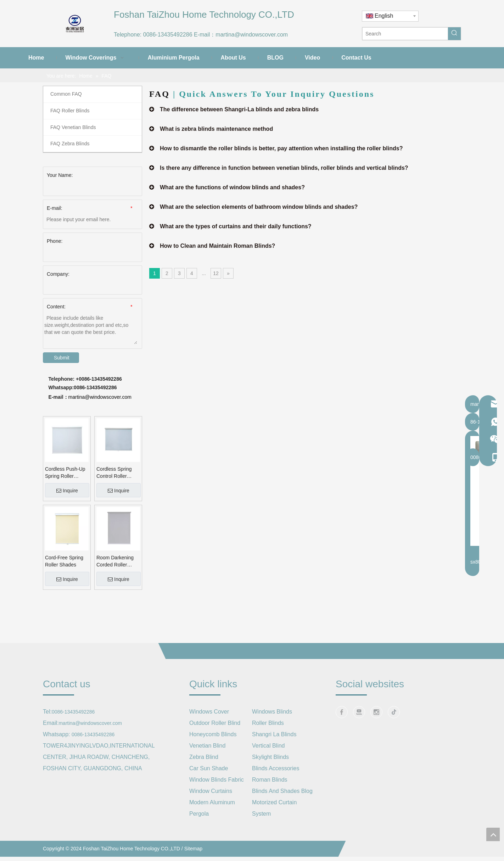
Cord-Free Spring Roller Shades (64, 561)
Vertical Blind (268, 746)
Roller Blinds (268, 723)
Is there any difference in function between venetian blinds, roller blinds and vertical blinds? (284, 168)
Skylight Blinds (270, 757)
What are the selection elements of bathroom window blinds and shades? (259, 207)
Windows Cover (209, 712)
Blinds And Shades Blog (282, 791)
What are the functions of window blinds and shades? (232, 187)
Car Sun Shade (209, 768)
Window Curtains (211, 791)
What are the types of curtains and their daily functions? (236, 226)
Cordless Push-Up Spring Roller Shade (65, 473)
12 (216, 273)
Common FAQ (66, 94)
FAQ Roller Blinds (70, 111)
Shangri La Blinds (274, 734)
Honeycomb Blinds (213, 734)
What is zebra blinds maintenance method (216, 129)
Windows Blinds (272, 712)
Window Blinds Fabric (217, 780)
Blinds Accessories (276, 768)
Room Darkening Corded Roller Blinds (115, 561)
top (493, 834)
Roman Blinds (270, 780)
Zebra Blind (204, 757)
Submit (62, 358)
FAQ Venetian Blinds (73, 127)
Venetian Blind (207, 746)
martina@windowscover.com (252, 35)
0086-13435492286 (168, 35)
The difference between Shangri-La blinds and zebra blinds (239, 109)
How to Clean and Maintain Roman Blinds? (217, 246)
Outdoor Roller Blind (215, 723)
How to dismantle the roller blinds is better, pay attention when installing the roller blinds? (281, 148)
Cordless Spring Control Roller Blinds (114, 473)
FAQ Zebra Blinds (70, 144)
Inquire (67, 491)
